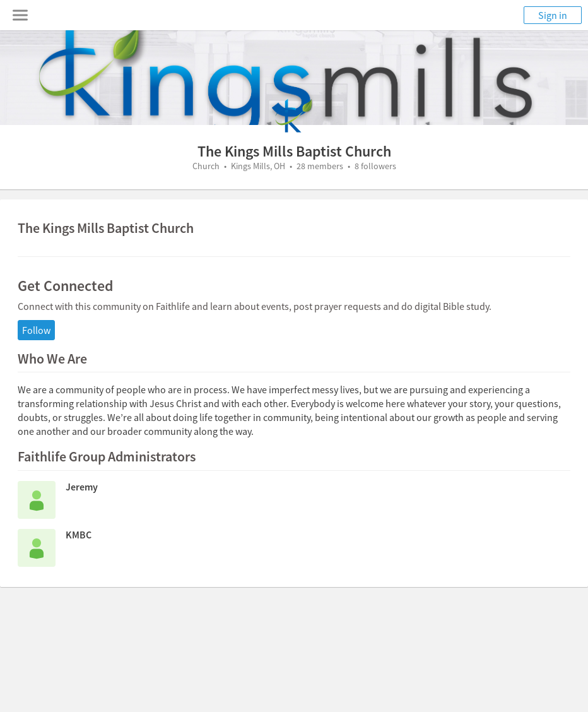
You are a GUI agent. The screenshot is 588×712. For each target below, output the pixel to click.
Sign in (553, 15)
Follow (36, 330)
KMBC (79, 535)
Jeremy (82, 487)
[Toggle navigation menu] (20, 15)
